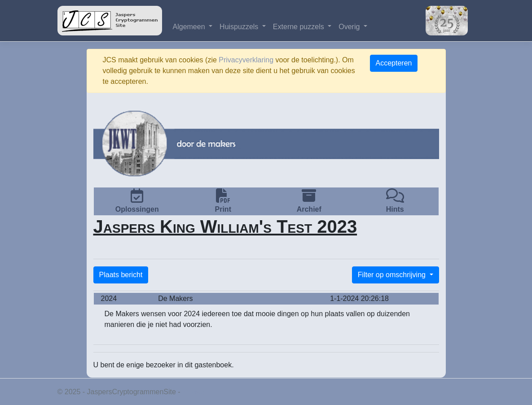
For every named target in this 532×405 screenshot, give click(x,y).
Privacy (194, 392)
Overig (350, 27)
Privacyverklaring (246, 60)
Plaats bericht (121, 275)
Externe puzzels (299, 27)
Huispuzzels (240, 27)
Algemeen (190, 27)
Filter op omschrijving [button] (393, 275)
